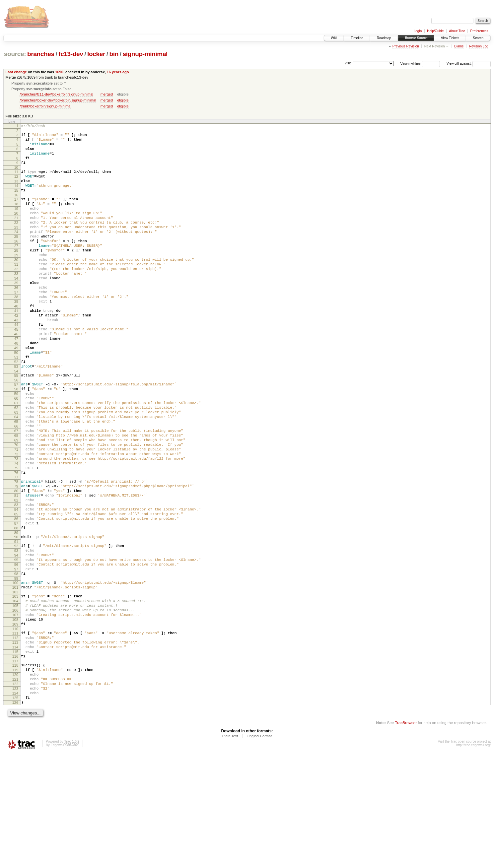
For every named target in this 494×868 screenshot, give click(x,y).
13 (16, 192)
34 (16, 309)
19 (16, 224)
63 (16, 470)
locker (96, 54)
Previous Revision (406, 46)
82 (16, 575)
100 (15, 673)
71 (16, 515)
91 (16, 625)
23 (16, 247)
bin (114, 54)
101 (15, 679)
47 (16, 382)
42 (16, 354)
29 (16, 281)
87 (16, 604)
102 (15, 684)
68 (16, 498)
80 (16, 564)
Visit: (348, 63)
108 (15, 717)
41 (16, 348)
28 (16, 275)
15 (16, 203)
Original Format (259, 850)
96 (16, 652)
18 (16, 219)
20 (16, 230)
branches (41, 54)
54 (16, 422)
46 (16, 376)
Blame (459, 46)
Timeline (357, 38)
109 (15, 722)
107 (15, 711)
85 (16, 592)
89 (16, 615)
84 (16, 587)
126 (15, 816)
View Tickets (450, 38)
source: (15, 54)
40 (16, 343)
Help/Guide (435, 31)
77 (16, 549)
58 (16, 441)
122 (15, 793)
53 (16, 416)
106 (15, 705)
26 (16, 264)
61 (16, 458)
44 (16, 365)
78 (16, 553)
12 (16, 186)
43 (16, 360)
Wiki (334, 38)
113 (15, 744)
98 (16, 663)
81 (16, 570)
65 (16, 481)
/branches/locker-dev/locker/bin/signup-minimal (58, 101)
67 (16, 492)
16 (16, 209)
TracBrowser (406, 837)
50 (16, 399)
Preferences (479, 31)
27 (16, 269)
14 (16, 197)
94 (16, 640)
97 (16, 657)
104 (15, 694)
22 (16, 241)
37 (16, 326)
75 (16, 537)
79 (16, 559)
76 (16, 543)
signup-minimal (145, 54)
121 (15, 787)
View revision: (411, 64)
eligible (123, 101)
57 (16, 436)
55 (16, 426)
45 (16, 371)
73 (16, 526)
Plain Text (230, 850)
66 (16, 487)
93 (16, 635)
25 (16, 258)
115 (15, 755)
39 (16, 337)
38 (16, 331)
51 (16, 405)
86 (16, 598)
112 (15, 738)
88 (16, 609)
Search (478, 38)
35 (16, 314)
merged (107, 95)
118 (15, 770)
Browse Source (416, 38)
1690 (59, 72)
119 (15, 776)
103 (15, 689)
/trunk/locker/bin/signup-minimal (45, 107)
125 (15, 810)
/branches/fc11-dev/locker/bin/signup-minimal (56, 95)
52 (16, 410)
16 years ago (118, 72)
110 (15, 728)
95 (16, 646)
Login (418, 31)
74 (16, 532)
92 (16, 629)
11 (16, 180)
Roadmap (384, 38)
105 (15, 700)
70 (16, 509)
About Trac (457, 31)
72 (16, 520)
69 (16, 503)
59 (16, 447)
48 (16, 388)
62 (16, 464)
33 (16, 303)
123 (15, 799)
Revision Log (479, 46)
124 (15, 804)
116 (15, 761)
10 (16, 176)
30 (16, 286)
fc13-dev (71, 54)
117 (15, 766)
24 (16, 252)
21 (16, 235)
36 (16, 320)
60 (16, 453)
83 (16, 581)
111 (15, 732)
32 (16, 298)
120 (15, 782)
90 (16, 619)
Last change (16, 72)
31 (16, 292)
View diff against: (469, 64)
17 (16, 213)
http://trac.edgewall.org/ (473, 859)
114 (15, 749)
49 (16, 393)
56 (16, 432)
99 (16, 669)
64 (16, 475)
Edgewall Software (64, 859)
